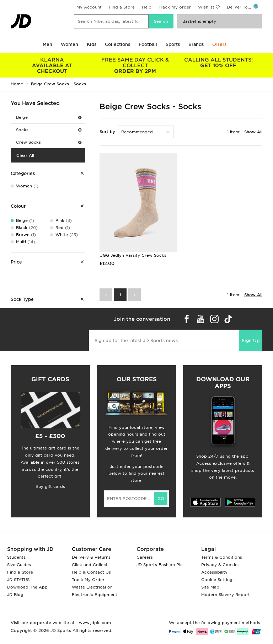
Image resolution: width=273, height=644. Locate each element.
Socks (49, 130)
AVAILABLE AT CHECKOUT (52, 65)
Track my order (175, 7)
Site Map (210, 587)
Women (69, 44)
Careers (145, 557)
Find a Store (122, 7)
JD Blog (15, 595)
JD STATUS (18, 580)
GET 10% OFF (218, 63)
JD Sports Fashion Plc (160, 565)
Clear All (25, 155)
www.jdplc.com (94, 623)
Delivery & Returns (91, 557)
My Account (89, 7)
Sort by (107, 132)
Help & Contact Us (91, 572)
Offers (219, 44)
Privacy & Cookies (220, 565)
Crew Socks (49, 142)
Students (16, 557)
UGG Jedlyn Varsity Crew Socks (133, 255)
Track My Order (88, 580)
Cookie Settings (218, 580)
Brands (196, 44)
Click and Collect (90, 565)
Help (147, 7)
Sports (173, 44)
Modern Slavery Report (226, 595)
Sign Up (251, 340)
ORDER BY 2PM (135, 65)
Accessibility (214, 572)
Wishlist (206, 7)
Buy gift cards (50, 486)
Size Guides (19, 565)
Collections (117, 44)
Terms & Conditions (222, 557)
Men (47, 44)
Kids (92, 44)
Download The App (27, 587)
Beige (49, 117)
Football (148, 44)
